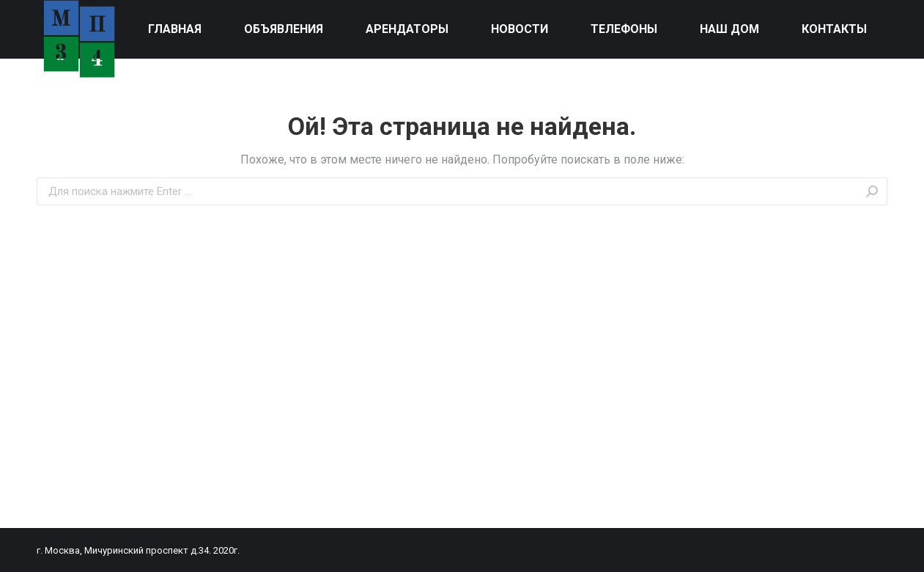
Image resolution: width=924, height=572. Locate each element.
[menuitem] (175, 29)
